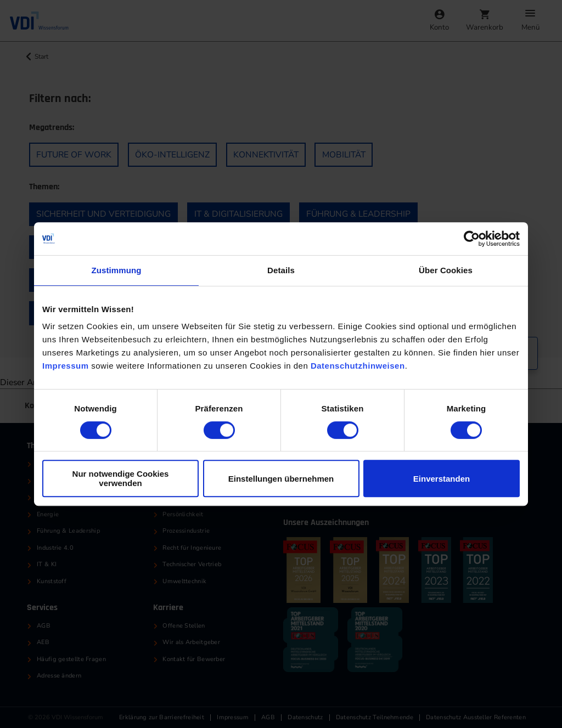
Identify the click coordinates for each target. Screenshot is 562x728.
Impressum (66, 366)
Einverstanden (442, 479)
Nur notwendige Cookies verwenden (121, 478)
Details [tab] (281, 270)
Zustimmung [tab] (117, 270)
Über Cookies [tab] (446, 270)
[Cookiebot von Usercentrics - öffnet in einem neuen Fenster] (472, 239)
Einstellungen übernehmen (281, 479)
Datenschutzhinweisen (358, 366)
